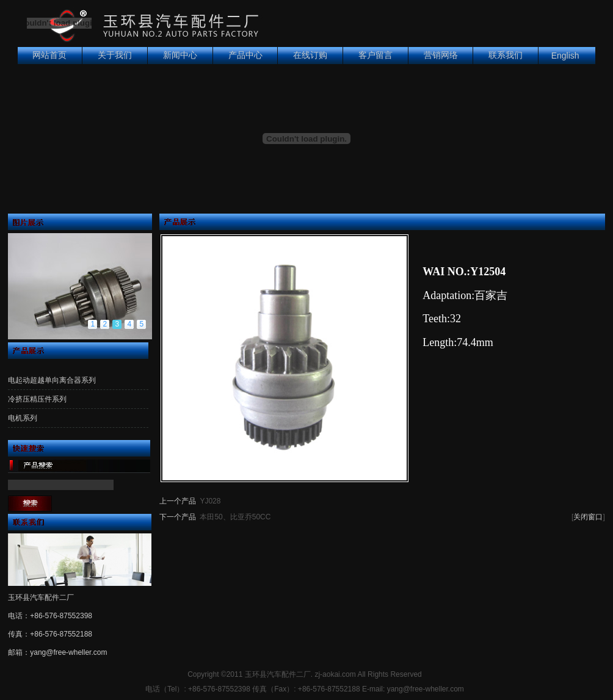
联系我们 (506, 55)
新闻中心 (180, 55)
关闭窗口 (588, 517)
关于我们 (115, 55)
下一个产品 (178, 517)
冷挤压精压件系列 (37, 399)
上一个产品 (178, 501)
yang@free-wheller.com (68, 652)
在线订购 (310, 55)
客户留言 (375, 55)
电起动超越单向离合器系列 (52, 380)
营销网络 (441, 55)
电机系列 (23, 418)
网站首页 (49, 55)
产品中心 (245, 55)
